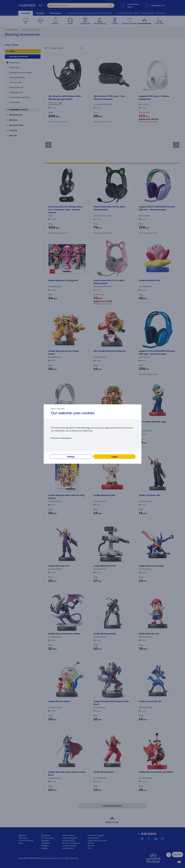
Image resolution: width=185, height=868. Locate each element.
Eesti (53, 409)
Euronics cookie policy (61, 438)
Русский (61, 409)
